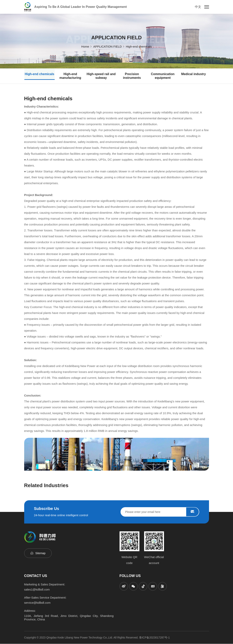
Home (85, 46)
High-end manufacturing (70, 76)
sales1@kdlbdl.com (37, 590)
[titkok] (144, 587)
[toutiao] (153, 587)
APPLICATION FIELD (107, 46)
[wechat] (134, 587)
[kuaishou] (163, 587)
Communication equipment (163, 76)
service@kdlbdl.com (37, 603)
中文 (198, 7)
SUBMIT (192, 512)
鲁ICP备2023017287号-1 (155, 638)
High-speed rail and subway (101, 76)
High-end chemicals (139, 46)
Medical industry (193, 74)
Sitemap (40, 554)
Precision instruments (132, 76)
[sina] (124, 587)
